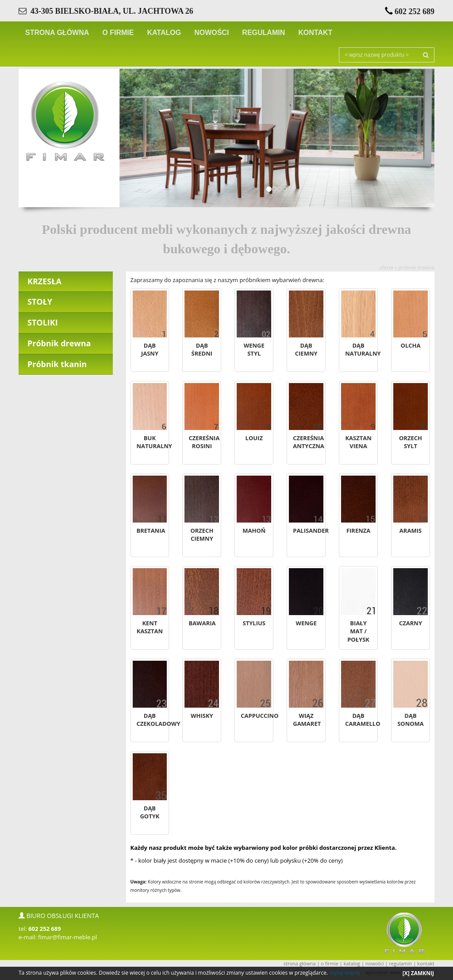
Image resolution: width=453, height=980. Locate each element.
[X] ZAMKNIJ (418, 973)
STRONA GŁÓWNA (57, 33)
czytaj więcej (344, 973)
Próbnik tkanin (57, 364)
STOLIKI (43, 322)
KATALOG (164, 33)
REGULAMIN (263, 33)
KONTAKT (315, 33)
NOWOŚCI (211, 33)
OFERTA (386, 267)
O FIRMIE (118, 33)
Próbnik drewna (416, 267)
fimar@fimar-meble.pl (67, 937)
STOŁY (40, 302)
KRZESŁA (44, 281)
